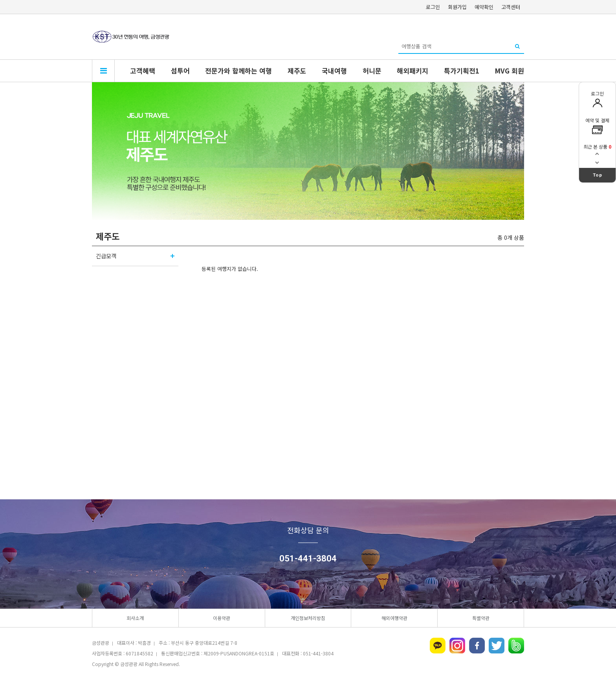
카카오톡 (438, 646)
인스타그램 (457, 646)
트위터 (497, 646)
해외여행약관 (394, 618)
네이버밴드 (516, 646)
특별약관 (481, 618)
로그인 (433, 7)
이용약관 (222, 618)
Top (598, 175)
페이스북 (477, 646)
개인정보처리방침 (308, 618)
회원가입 (457, 7)
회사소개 (135, 618)
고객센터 (511, 7)
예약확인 (484, 7)
